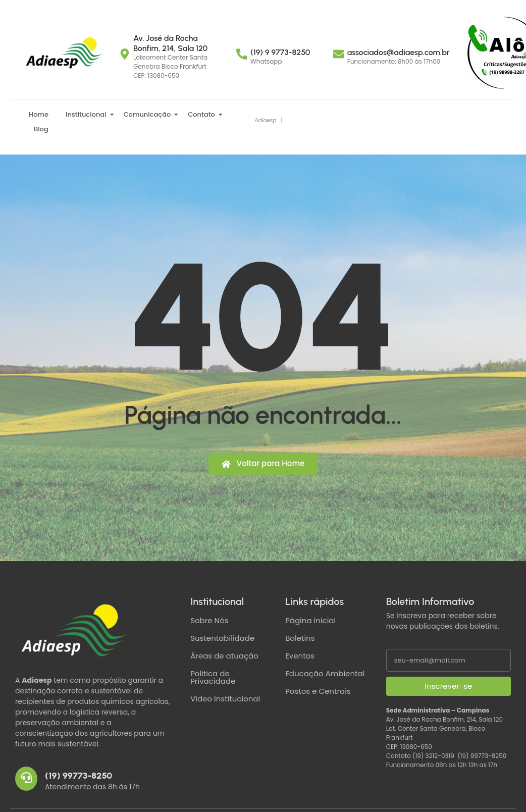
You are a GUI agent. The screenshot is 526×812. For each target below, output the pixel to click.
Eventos (300, 656)
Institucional (88, 114)
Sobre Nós (209, 620)
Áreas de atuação (224, 656)
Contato (203, 114)
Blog (41, 129)
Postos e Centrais (318, 691)
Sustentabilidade (222, 638)
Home (39, 114)
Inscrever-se (448, 686)
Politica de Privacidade (213, 677)
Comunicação (149, 114)
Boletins (300, 638)
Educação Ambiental (325, 673)
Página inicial (310, 620)
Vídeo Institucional (225, 699)
